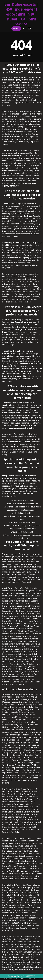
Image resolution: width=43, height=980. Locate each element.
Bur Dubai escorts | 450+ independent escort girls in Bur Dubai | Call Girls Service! (21, 14)
